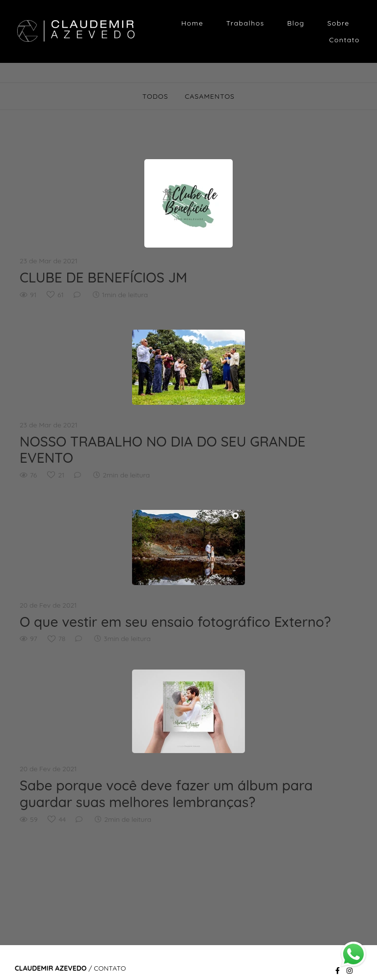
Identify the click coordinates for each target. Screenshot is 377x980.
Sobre (338, 23)
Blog (296, 23)
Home (192, 23)
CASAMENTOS (210, 96)
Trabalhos (245, 23)
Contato (344, 40)
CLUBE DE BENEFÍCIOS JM (103, 278)
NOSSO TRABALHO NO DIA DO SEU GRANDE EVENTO (162, 450)
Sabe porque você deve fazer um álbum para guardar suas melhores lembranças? (166, 794)
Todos (155, 96)
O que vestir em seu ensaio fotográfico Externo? (175, 622)
